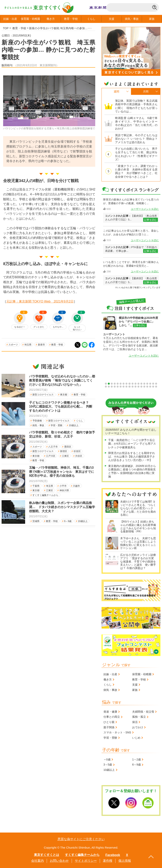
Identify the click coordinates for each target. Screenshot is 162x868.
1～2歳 (136, 759)
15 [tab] (147, 384)
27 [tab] (129, 387)
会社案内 (38, 861)
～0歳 (107, 759)
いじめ (136, 738)
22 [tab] (115, 387)
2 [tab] (109, 384)
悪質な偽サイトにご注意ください (81, 839)
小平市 (63, 486)
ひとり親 (109, 722)
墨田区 (68, 447)
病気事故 (132, 19)
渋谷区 (79, 456)
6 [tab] (121, 384)
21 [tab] (112, 387)
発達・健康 (110, 712)
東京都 (64, 395)
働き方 (51, 19)
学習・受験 (57, 425)
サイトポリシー (86, 861)
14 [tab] (144, 384)
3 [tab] (112, 384)
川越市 (76, 486)
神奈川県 (64, 490)
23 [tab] (118, 387)
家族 (152, 19)
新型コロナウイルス (43, 395)
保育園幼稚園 (30, 19)
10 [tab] (133, 384)
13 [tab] (141, 384)
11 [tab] (135, 384)
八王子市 (53, 447)
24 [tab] (121, 387)
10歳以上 (74, 425)
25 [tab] (124, 387)
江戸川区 (51, 456)
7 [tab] (124, 384)
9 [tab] (129, 384)
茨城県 (36, 521)
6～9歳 (68, 521)
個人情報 (125, 861)
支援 (112, 19)
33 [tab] (147, 387)
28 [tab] (133, 387)
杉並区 (77, 451)
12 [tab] (138, 384)
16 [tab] (150, 384)
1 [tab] (106, 384)
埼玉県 (28, 345)
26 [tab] (126, 387)
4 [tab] (115, 384)
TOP (6, 28)
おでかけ (138, 727)
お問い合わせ (59, 861)
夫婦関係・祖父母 (143, 712)
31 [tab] (141, 387)
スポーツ (13, 345)
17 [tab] (153, 384)
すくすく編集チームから (45, 495)
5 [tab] (118, 384)
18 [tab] (156, 384)
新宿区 (64, 451)
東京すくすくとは (47, 855)
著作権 (108, 861)
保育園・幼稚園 (142, 674)
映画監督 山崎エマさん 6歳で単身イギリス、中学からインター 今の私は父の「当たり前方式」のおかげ (136, 123)
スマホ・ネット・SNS (117, 732)
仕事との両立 (112, 717)
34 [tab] (150, 387)
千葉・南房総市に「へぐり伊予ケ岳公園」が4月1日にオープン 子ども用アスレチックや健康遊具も (132, 444)
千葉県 (36, 486)
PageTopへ (151, 857)
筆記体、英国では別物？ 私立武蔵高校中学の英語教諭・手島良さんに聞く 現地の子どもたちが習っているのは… (136, 106)
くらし (91, 19)
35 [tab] (153, 387)
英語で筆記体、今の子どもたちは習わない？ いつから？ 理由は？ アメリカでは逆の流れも (136, 139)
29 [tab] (135, 387)
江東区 (65, 456)
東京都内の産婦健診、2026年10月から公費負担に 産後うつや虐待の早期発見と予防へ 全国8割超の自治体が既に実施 (132, 471)
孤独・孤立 (139, 717)
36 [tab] (156, 387)
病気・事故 (38, 425)
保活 (135, 722)
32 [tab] (144, 387)
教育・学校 (19, 28)
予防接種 (37, 421)
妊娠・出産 (110, 674)
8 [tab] (126, 384)
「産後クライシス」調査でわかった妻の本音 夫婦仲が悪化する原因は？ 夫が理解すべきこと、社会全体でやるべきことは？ (136, 171)
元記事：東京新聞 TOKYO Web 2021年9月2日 (40, 301)
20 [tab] (109, 387)
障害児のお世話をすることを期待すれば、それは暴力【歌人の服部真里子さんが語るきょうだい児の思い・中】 (132, 457)
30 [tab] (138, 387)
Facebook (113, 855)
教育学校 (71, 19)
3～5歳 (108, 765)
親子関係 (109, 727)
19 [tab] (106, 387)
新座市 (41, 345)
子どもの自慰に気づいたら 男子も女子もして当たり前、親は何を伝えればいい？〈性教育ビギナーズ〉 (136, 154)
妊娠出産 (10, 19)
